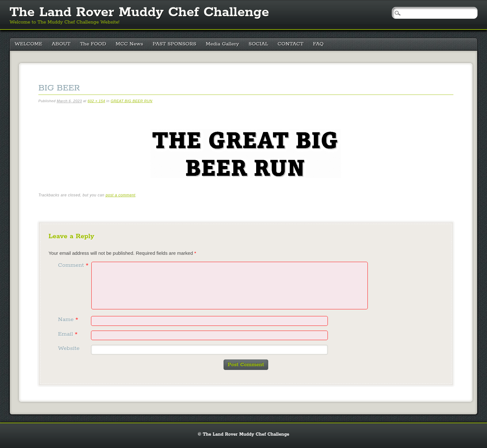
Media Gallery (222, 44)
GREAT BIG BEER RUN (132, 101)
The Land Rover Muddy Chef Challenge (139, 12)
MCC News (130, 44)
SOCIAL (258, 44)
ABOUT (61, 44)
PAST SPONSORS (175, 44)
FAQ (318, 44)
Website (69, 348)
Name (69, 320)
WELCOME (28, 44)
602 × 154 (96, 101)
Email (69, 334)
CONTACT (291, 44)
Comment (74, 265)
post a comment (120, 195)
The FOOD (93, 44)
